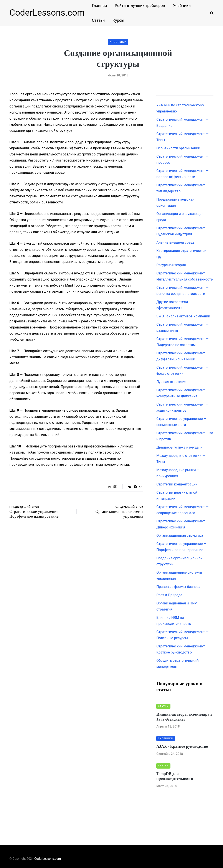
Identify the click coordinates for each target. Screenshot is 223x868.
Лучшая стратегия (171, 382)
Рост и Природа (169, 595)
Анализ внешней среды (176, 242)
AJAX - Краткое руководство (182, 746)
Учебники (182, 6)
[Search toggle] (210, 13)
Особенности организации (178, 148)
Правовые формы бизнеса (178, 587)
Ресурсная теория (171, 265)
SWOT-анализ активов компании (183, 316)
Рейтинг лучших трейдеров (140, 6)
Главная (99, 6)
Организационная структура (180, 535)
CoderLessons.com (47, 13)
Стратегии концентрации (177, 484)
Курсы (119, 20)
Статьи (98, 20)
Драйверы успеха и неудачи (179, 447)
